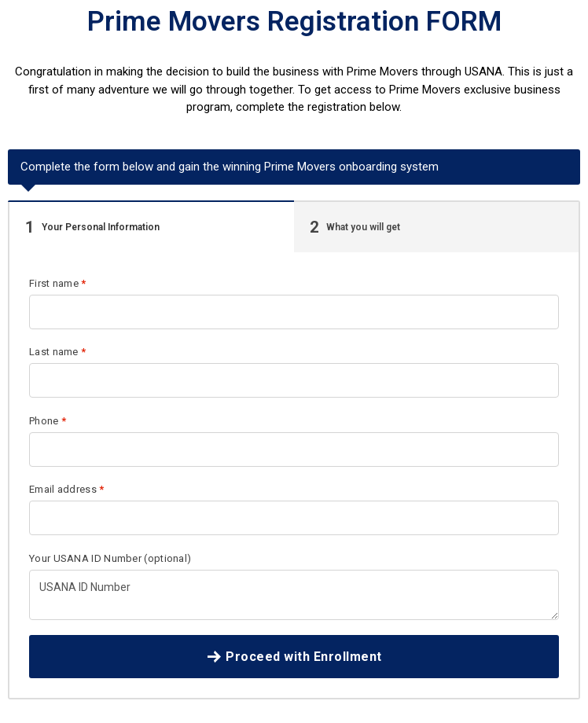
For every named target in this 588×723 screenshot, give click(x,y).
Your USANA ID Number (110, 558)
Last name (57, 352)
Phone (48, 421)
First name (58, 283)
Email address (67, 489)
